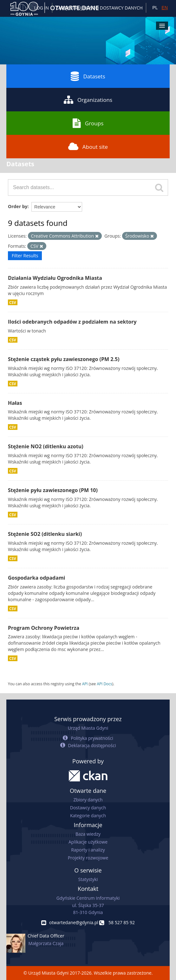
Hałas (15, 403)
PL (155, 8)
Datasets (88, 76)
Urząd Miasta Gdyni (88, 728)
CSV (13, 302)
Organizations (88, 100)
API (85, 684)
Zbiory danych (88, 800)
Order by (18, 206)
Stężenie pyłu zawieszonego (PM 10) (53, 490)
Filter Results (25, 256)
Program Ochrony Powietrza (44, 628)
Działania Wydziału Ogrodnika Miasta (55, 278)
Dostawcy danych (88, 808)
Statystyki (88, 879)
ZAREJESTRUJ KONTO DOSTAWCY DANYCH (99, 8)
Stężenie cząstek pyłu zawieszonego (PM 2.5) (64, 359)
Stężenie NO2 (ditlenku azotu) (46, 446)
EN (165, 8)
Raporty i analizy (88, 850)
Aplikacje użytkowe (88, 842)
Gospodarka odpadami (36, 578)
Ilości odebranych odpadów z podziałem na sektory (72, 322)
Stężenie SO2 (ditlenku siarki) (45, 534)
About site (88, 147)
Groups (88, 123)
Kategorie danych (88, 816)
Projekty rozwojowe (88, 858)
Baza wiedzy (88, 834)
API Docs (104, 684)
